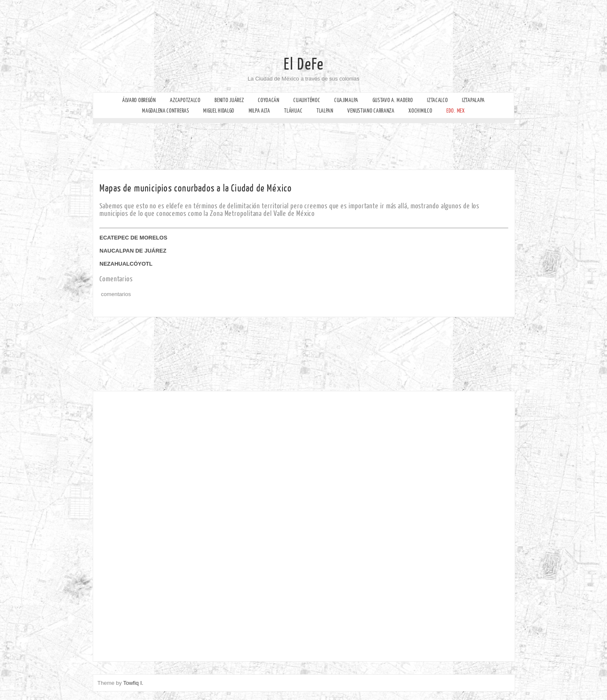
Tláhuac (293, 111)
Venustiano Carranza (371, 111)
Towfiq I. (133, 683)
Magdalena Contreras (165, 111)
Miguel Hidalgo (219, 111)
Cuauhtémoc (307, 100)
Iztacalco (437, 100)
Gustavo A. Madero (393, 100)
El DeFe (304, 65)
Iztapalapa (473, 100)
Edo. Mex (456, 111)
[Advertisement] (314, 19)
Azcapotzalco (185, 100)
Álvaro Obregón (139, 100)
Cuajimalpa (346, 100)
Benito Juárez (229, 100)
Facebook (7, 95)
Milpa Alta (259, 111)
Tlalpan (325, 111)
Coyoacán (269, 100)
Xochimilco (420, 111)
